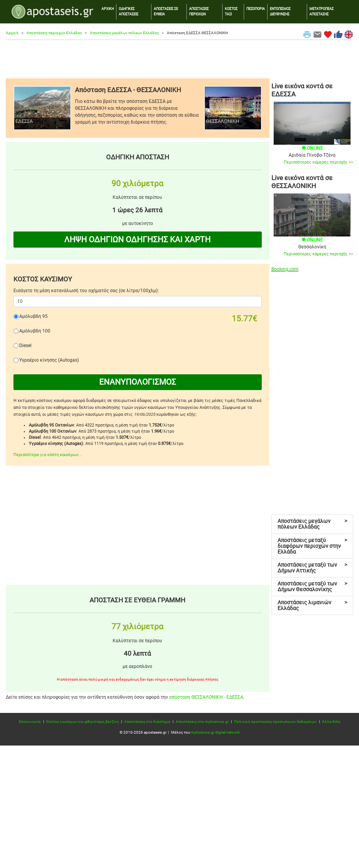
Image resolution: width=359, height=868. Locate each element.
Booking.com (285, 269)
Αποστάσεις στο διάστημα (147, 722)
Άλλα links (331, 722)
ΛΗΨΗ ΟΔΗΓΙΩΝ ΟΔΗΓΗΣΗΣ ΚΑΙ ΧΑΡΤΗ (137, 240)
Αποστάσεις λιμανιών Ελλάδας (312, 605)
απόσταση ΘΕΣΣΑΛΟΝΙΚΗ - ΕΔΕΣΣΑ (206, 697)
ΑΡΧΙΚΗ (108, 9)
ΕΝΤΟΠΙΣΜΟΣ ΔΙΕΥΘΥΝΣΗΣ (280, 11)
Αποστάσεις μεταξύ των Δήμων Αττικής (312, 568)
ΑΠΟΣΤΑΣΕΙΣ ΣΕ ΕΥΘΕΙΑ (166, 11)
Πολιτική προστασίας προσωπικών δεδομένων (275, 722)
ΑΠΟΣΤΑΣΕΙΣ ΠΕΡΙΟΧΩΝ (199, 11)
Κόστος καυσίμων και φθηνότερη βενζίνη (82, 722)
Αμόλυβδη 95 (33, 316)
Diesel (25, 346)
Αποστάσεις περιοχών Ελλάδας (54, 33)
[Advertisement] (179, 59)
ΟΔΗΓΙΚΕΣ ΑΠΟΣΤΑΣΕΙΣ (129, 11)
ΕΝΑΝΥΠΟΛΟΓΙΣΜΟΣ (138, 382)
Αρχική (12, 33)
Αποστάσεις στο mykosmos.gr (202, 722)
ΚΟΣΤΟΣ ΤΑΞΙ (231, 11)
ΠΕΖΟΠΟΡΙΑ (256, 9)
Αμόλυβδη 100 (35, 331)
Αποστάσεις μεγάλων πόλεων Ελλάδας (124, 33)
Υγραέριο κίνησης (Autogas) (49, 360)
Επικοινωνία (30, 722)
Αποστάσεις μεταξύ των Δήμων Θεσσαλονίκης (312, 586)
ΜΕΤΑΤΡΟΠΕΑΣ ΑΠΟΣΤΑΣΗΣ (322, 11)
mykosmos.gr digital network (215, 732)
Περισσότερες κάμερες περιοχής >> (318, 162)
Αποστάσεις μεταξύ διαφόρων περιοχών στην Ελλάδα (312, 546)
